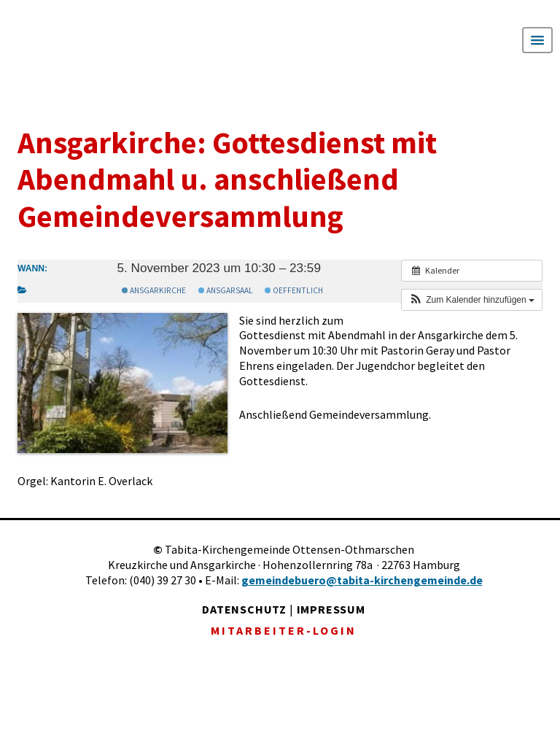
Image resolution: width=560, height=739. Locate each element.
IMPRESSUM (331, 609)
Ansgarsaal (226, 290)
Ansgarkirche (154, 290)
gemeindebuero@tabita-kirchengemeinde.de (362, 580)
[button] (472, 300)
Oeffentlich (294, 290)
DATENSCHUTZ (244, 609)
